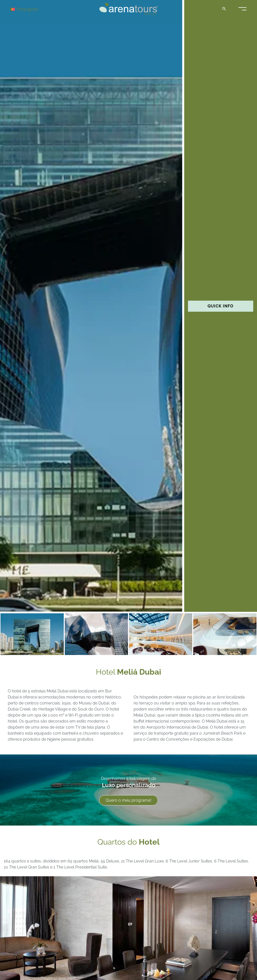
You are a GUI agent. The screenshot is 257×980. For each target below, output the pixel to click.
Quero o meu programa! (128, 800)
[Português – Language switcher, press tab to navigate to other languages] (28, 9)
